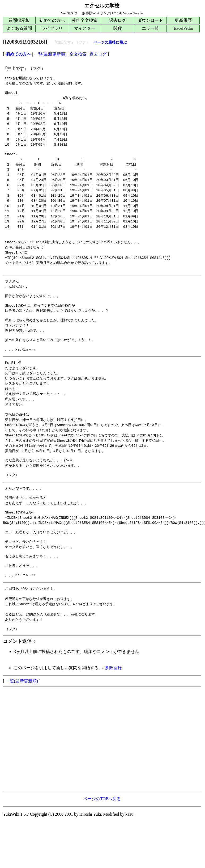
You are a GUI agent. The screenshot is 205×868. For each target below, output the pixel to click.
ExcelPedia (183, 28)
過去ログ (118, 20)
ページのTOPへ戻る (102, 799)
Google (138, 13)
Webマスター (71, 13)
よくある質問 (19, 28)
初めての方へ (52, 20)
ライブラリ (52, 28)
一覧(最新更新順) (50, 54)
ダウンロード (150, 20)
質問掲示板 (19, 20)
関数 (118, 28)
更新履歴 (183, 20)
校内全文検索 (85, 20)
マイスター (85, 28)
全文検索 (78, 54)
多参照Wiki (91, 13)
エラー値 (150, 28)
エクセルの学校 (102, 6)
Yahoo (127, 13)
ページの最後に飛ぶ (110, 42)
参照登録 (113, 668)
